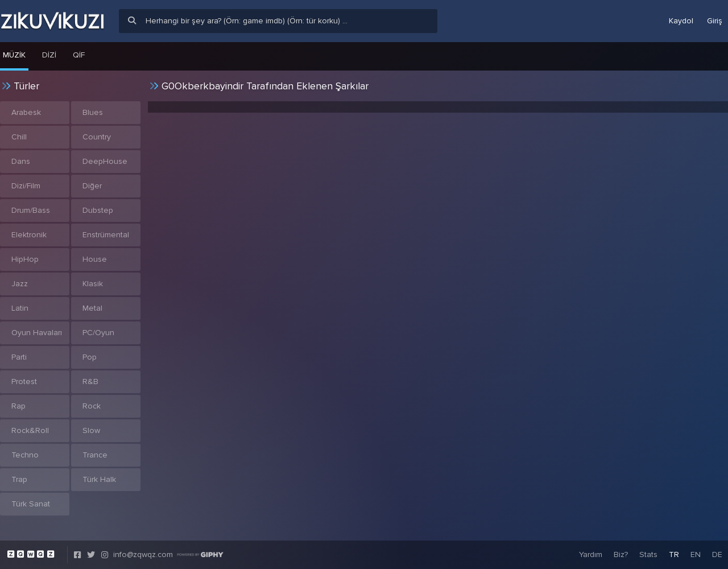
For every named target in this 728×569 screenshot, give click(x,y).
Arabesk (26, 112)
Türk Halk (99, 479)
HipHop (25, 259)
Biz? (621, 554)
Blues (93, 112)
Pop (90, 357)
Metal (92, 308)
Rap (18, 406)
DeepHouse (105, 161)
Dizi (49, 55)
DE (717, 554)
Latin (20, 308)
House (95, 259)
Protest (24, 382)
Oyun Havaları (37, 333)
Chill (19, 137)
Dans (21, 161)
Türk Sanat (31, 504)
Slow (91, 430)
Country (97, 137)
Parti (19, 357)
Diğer (92, 186)
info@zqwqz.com (143, 554)
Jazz (20, 284)
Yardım (591, 554)
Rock (92, 406)
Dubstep (98, 210)
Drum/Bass (31, 210)
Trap (19, 479)
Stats (648, 554)
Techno (25, 455)
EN (696, 554)
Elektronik (29, 235)
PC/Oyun (98, 333)
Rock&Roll (30, 430)
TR (674, 554)
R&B (90, 382)
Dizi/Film (26, 186)
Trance (95, 455)
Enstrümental (106, 235)
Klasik (93, 284)
